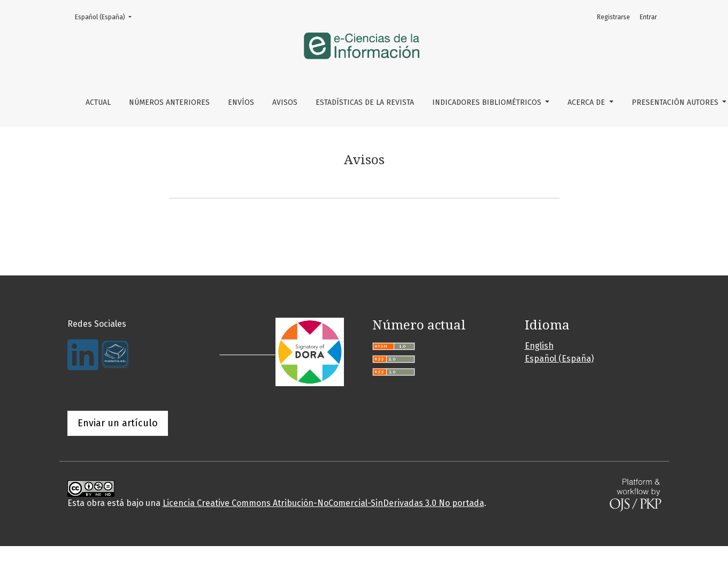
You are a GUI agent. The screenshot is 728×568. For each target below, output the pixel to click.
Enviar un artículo (118, 423)
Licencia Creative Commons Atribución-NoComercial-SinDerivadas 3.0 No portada (323, 503)
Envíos (241, 102)
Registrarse (614, 17)
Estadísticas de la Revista (365, 102)
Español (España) (106, 16)
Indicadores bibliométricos (488, 102)
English (539, 346)
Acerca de (587, 102)
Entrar (648, 17)
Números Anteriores (169, 102)
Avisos (285, 102)
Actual (98, 102)
